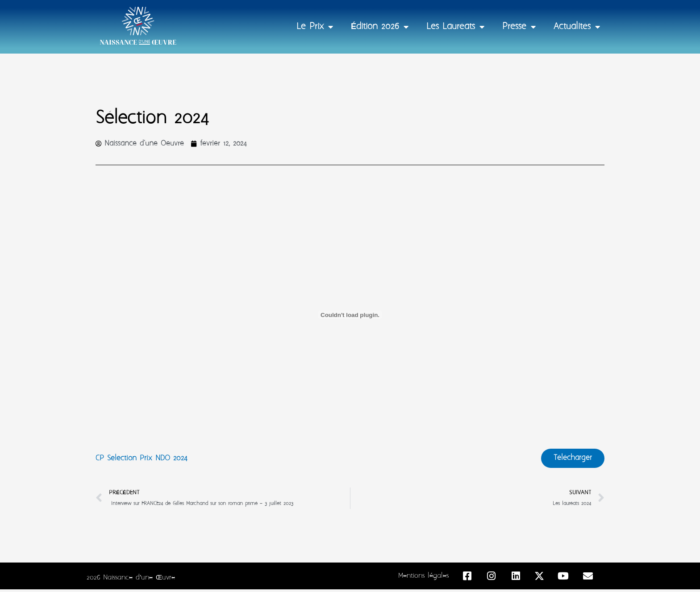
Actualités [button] (577, 27)
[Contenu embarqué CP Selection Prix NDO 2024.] (350, 315)
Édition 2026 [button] (380, 27)
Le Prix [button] (315, 27)
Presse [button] (519, 27)
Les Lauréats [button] (455, 27)
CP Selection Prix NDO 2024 (144, 460)
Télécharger (571, 459)
